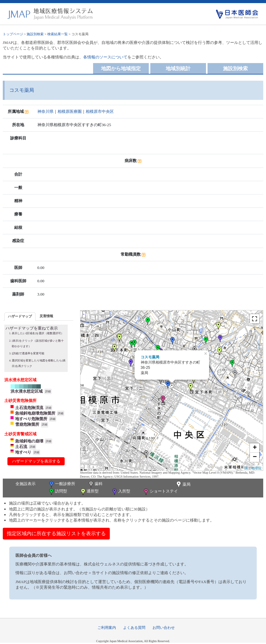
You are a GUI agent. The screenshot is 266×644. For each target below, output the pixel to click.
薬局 (183, 485)
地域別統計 (178, 68)
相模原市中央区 (100, 111)
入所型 (121, 492)
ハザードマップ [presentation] (20, 316)
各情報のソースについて (105, 57)
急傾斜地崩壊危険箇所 (35, 413)
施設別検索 (35, 34)
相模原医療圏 (70, 111)
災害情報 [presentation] (46, 316)
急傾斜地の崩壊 (29, 441)
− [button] (255, 457)
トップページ (13, 34)
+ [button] (255, 448)
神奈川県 (45, 111)
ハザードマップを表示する (36, 461)
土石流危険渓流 (29, 408)
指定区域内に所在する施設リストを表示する (56, 533)
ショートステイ (160, 492)
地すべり (23, 452)
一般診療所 (62, 484)
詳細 (48, 391)
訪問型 (58, 492)
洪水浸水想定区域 (27, 391)
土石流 (21, 447)
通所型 (89, 492)
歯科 (95, 484)
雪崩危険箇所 (27, 424)
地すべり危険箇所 (31, 419)
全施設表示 (26, 484)
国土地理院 (253, 468)
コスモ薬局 (150, 357)
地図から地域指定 (121, 68)
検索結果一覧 (58, 34)
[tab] (20, 316)
